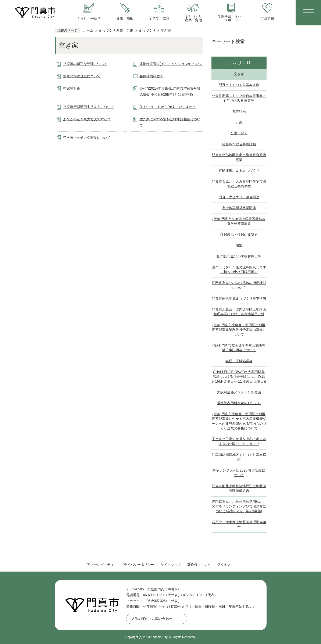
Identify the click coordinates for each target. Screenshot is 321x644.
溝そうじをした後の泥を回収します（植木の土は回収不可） (239, 270)
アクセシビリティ (100, 565)
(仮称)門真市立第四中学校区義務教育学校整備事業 (239, 221)
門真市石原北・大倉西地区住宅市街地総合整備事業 (239, 184)
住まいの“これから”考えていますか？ (168, 107)
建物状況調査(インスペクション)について (171, 64)
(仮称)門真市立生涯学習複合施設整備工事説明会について (239, 348)
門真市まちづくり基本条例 (239, 85)
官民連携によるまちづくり (239, 171)
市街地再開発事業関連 (239, 208)
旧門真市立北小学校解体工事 (239, 256)
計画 (239, 122)
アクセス (224, 565)
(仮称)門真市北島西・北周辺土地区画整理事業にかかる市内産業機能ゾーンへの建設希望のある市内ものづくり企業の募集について (239, 421)
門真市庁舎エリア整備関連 (239, 197)
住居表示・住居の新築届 (239, 235)
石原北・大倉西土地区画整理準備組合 (239, 524)
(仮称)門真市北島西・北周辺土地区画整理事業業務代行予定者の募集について (239, 330)
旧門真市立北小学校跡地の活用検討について (239, 285)
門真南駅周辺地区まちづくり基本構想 (239, 457)
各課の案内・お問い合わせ (152, 619)
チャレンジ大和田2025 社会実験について (239, 473)
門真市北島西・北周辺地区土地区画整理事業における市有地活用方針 (239, 312)
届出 (239, 245)
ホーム (88, 30)
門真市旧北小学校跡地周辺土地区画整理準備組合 (239, 488)
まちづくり (147, 30)
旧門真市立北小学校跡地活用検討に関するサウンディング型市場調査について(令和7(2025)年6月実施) (239, 507)
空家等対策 (72, 88)
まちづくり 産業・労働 (116, 30)
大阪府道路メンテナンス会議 (239, 392)
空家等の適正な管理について (85, 64)
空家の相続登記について (82, 76)
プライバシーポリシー (137, 565)
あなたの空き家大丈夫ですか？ (87, 119)
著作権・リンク (199, 565)
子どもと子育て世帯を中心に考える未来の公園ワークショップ (239, 441)
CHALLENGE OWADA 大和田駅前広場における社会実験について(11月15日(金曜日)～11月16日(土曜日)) (239, 377)
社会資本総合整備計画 (239, 144)
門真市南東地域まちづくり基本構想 (239, 298)
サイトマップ (171, 565)
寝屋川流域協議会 (239, 361)
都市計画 (239, 112)
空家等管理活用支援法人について (89, 107)
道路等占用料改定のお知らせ (239, 403)
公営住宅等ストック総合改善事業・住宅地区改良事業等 (239, 98)
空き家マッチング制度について (87, 138)
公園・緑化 (239, 133)
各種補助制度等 (151, 76)
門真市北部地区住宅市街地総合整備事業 (239, 157)
